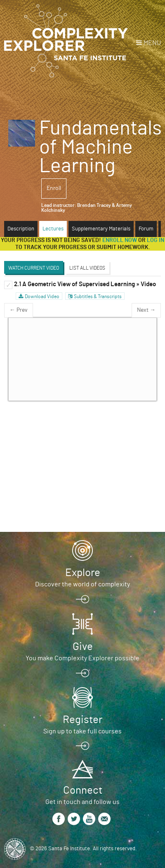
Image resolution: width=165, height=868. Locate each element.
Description (21, 229)
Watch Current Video (34, 268)
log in (156, 240)
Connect (83, 790)
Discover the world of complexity (82, 584)
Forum (146, 229)
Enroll (54, 188)
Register (82, 720)
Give (83, 647)
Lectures (53, 229)
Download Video (42, 296)
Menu (152, 43)
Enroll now (120, 240)
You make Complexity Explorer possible (82, 658)
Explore (83, 573)
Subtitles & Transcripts (98, 296)
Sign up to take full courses (82, 731)
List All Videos (87, 268)
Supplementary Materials (101, 229)
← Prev (19, 310)
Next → (146, 310)
